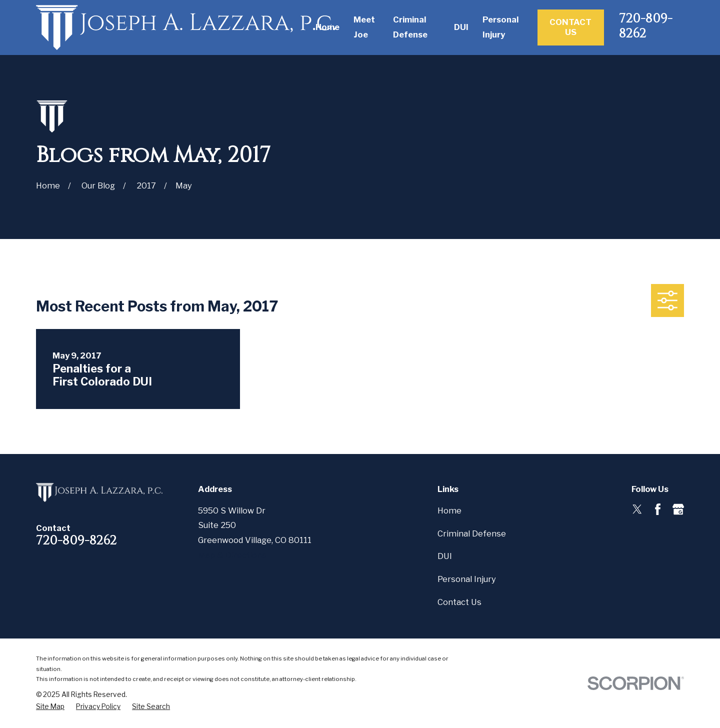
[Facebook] (658, 509)
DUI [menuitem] (461, 27)
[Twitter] (637, 509)
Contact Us (570, 27)
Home (449, 510)
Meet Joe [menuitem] (364, 27)
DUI (445, 556)
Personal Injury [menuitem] (500, 27)
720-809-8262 (646, 26)
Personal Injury (467, 579)
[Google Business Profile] (678, 509)
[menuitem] (50, 707)
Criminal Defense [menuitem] (410, 27)
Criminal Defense (472, 533)
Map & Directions (232, 555)
